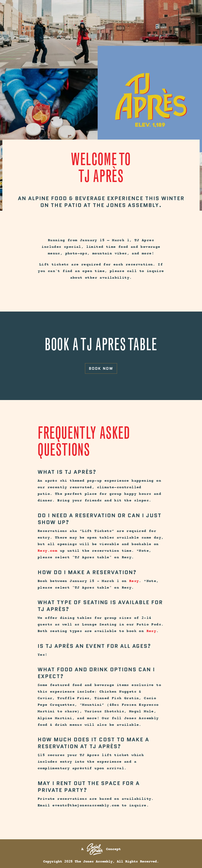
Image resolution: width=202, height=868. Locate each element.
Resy (134, 581)
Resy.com (47, 551)
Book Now (101, 368)
